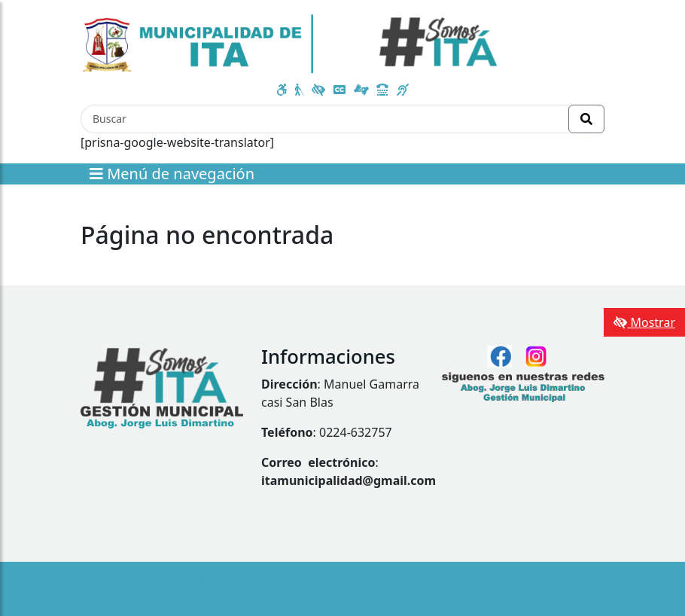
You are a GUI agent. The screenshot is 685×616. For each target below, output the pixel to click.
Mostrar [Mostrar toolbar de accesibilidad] (644, 322)
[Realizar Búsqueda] (586, 119)
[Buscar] (325, 119)
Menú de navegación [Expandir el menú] (172, 174)
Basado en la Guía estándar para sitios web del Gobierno (342, 583)
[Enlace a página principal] (290, 42)
